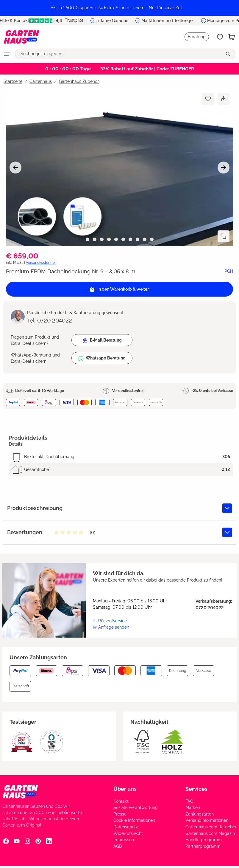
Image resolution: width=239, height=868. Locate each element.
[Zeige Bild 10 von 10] (152, 239)
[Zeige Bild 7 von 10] (130, 239)
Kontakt (121, 801)
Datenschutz (126, 827)
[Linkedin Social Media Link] (49, 841)
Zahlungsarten (200, 814)
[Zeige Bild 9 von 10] (145, 239)
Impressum (124, 840)
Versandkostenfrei (41, 263)
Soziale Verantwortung (136, 807)
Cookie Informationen (134, 820)
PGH (229, 271)
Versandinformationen (207, 820)
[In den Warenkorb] (120, 289)
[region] (120, 8)
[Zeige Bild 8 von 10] (138, 239)
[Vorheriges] (15, 168)
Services (196, 789)
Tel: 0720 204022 (50, 321)
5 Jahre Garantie (112, 21)
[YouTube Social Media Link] (17, 841)
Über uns (125, 789)
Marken (193, 807)
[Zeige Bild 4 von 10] (109, 239)
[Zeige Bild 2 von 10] (95, 239)
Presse (120, 814)
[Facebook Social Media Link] (6, 841)
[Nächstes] (224, 168)
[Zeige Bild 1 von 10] (88, 239)
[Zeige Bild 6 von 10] (123, 239)
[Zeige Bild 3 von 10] (102, 239)
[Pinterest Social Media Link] (38, 841)
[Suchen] (229, 54)
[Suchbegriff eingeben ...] (119, 54)
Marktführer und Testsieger (168, 21)
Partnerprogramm (203, 846)
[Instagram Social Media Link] (27, 841)
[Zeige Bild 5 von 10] (116, 239)
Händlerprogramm (204, 840)
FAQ (189, 801)
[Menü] (7, 54)
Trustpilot (56, 20)
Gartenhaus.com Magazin (210, 833)
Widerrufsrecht (128, 833)
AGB (118, 846)
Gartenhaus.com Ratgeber (211, 827)
